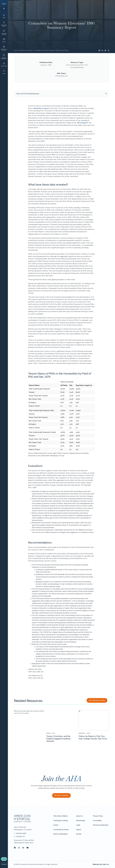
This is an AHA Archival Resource (28, 94)
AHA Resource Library (26, 50)
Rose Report (83, 123)
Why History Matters (61, 816)
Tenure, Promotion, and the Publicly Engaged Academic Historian (58, 739)
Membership (81, 821)
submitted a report (41, 108)
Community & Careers (61, 830)
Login (78, 825)
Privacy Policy (98, 816)
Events (56, 825)
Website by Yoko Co (101, 864)
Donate (4, 864)
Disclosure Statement (101, 825)
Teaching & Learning (61, 821)
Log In (4, 859)
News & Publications (61, 834)
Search (79, 830)
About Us (79, 816)
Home (16, 50)
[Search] (4, 9)
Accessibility (97, 821)
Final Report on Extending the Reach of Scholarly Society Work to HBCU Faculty (28, 739)
